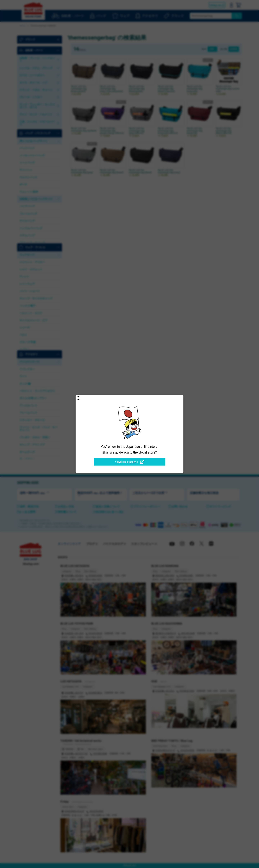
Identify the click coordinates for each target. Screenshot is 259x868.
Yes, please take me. (130, 462)
